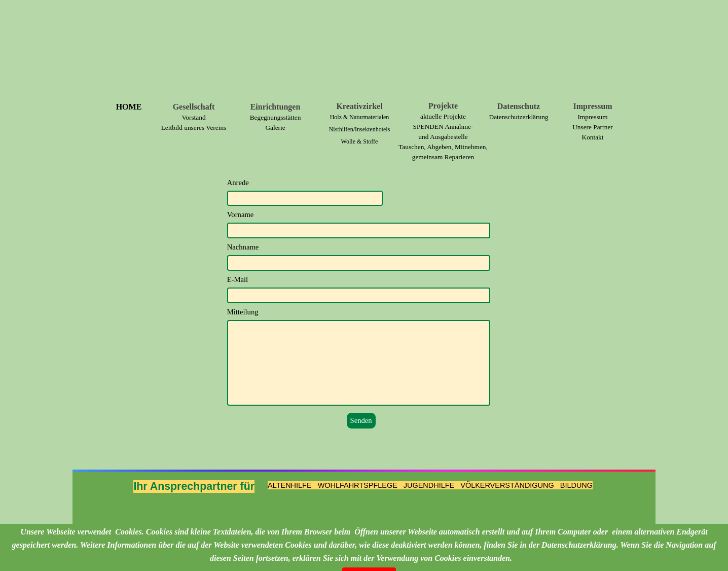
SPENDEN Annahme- (443, 127)
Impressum (592, 117)
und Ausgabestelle (443, 137)
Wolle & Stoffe (360, 141)
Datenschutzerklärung (519, 117)
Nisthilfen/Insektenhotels (360, 129)
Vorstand (193, 117)
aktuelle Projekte (443, 116)
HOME (129, 107)
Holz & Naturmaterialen (360, 117)
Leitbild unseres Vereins (194, 128)
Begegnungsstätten (276, 117)
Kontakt (593, 137)
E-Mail (238, 279)
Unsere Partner (593, 127)
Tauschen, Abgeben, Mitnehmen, (443, 147)
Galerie (275, 128)
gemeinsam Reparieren (443, 157)
